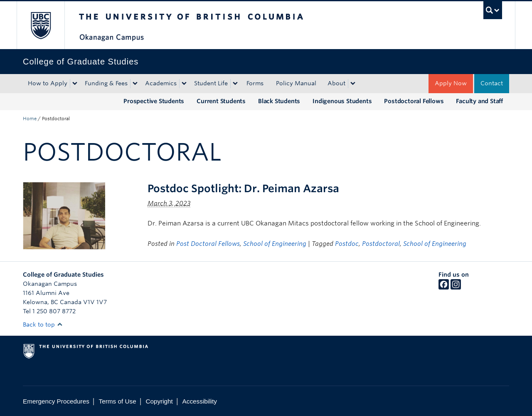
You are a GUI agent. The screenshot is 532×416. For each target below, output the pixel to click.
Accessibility (200, 401)
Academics (161, 83)
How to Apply (48, 83)
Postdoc (347, 244)
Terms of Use (118, 401)
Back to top (43, 324)
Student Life (211, 83)
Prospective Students (154, 101)
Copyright (159, 401)
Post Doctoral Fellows (208, 244)
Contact (492, 83)
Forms (255, 83)
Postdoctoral (381, 244)
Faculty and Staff (479, 101)
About (336, 83)
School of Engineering (275, 244)
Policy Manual (296, 83)
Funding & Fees (106, 83)
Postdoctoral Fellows (414, 101)
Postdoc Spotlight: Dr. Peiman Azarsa (243, 188)
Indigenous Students (342, 101)
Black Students (279, 101)
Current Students (221, 101)
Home (30, 119)
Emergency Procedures (56, 401)
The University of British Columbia (41, 25)
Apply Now (451, 83)
